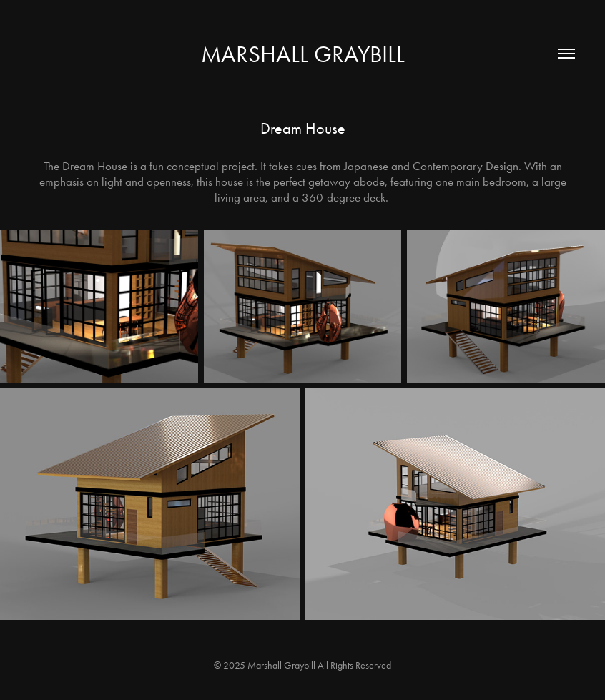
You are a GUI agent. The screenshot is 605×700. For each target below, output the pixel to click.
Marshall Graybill (303, 54)
